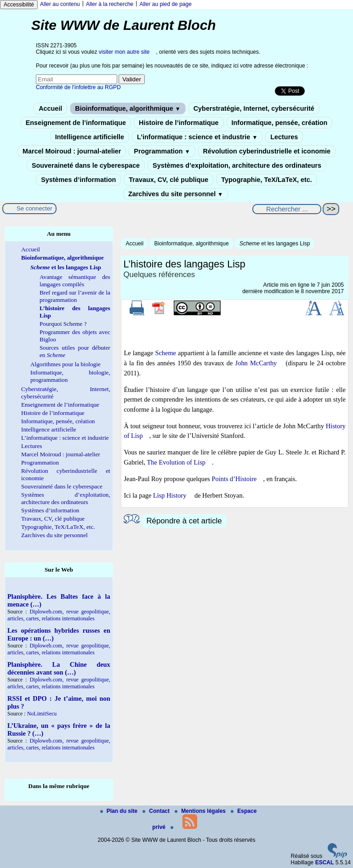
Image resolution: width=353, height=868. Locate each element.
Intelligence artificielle (90, 137)
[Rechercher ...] (287, 209)
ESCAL (325, 862)
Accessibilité (19, 5)
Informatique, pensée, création (280, 123)
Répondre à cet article (184, 521)
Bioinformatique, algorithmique (128, 108)
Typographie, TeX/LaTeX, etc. (267, 180)
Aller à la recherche (110, 4)
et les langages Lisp (275, 244)
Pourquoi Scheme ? (63, 324)
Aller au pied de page (165, 4)
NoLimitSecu (42, 714)
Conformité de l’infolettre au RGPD (78, 87)
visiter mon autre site (124, 52)
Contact (157, 811)
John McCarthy (256, 363)
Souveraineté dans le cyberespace (86, 165)
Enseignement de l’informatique (76, 123)
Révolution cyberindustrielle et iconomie (267, 151)
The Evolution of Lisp (176, 462)
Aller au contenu (60, 4)
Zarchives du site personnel (176, 194)
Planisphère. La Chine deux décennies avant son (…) (59, 668)
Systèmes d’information (78, 180)
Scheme (165, 353)
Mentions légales (201, 811)
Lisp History (170, 495)
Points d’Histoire (234, 479)
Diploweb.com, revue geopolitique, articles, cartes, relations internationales (59, 615)
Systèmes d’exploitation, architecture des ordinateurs (237, 165)
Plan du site (120, 811)
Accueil (50, 108)
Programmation (162, 151)
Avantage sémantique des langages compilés (75, 281)
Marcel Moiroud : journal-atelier (72, 151)
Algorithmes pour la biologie (65, 364)
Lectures (284, 137)
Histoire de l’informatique (179, 123)
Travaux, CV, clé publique (168, 180)
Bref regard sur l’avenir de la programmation (75, 296)
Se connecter (34, 208)
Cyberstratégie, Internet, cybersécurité (254, 108)
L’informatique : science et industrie (197, 137)
